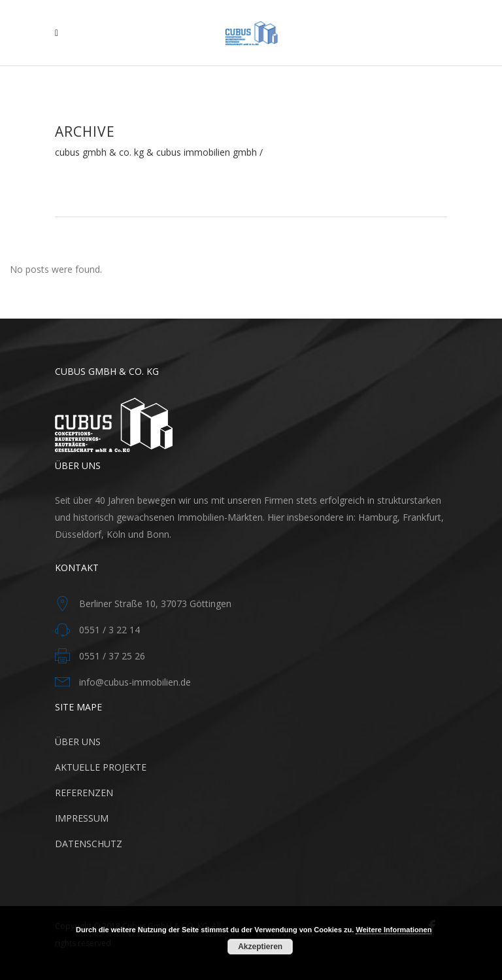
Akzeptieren (260, 947)
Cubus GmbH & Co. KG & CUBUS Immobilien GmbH (156, 152)
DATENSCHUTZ (89, 844)
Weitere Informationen (393, 930)
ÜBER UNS (78, 742)
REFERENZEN (84, 793)
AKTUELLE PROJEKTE (101, 767)
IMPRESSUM (82, 818)
